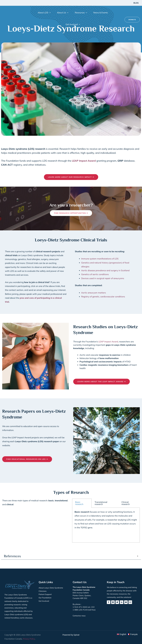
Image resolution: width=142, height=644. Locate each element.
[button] (44, 13)
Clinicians (43, 591)
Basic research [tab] (79, 503)
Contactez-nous (79, 616)
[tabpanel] (106, 525)
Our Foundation (45, 598)
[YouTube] (126, 602)
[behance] (130, 602)
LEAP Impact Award (108, 342)
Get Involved (44, 601)
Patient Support (45, 594)
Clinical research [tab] (126, 503)
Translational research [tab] (101, 503)
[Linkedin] (122, 602)
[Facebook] (109, 602)
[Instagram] (113, 602)
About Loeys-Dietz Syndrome (51, 588)
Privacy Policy (29, 639)
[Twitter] (117, 602)
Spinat (77, 635)
